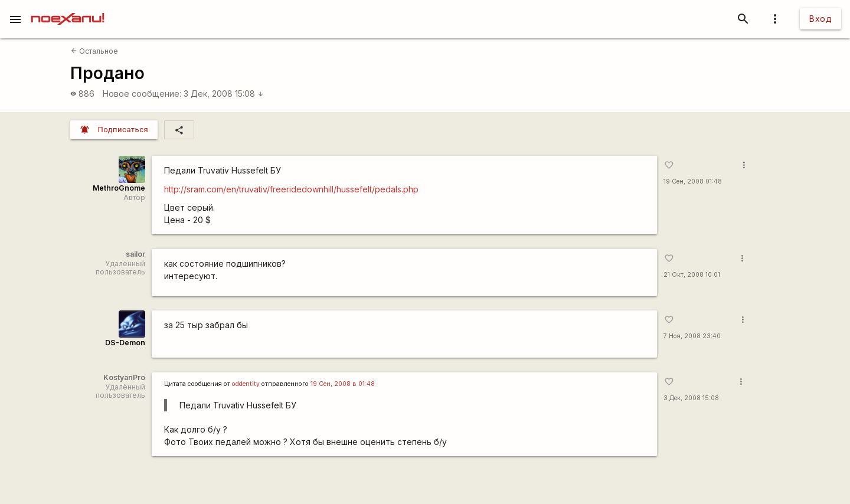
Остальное (94, 51)
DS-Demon (125, 343)
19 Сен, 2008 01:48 (693, 181)
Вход (820, 19)
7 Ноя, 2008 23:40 (692, 336)
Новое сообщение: (142, 94)
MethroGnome (119, 188)
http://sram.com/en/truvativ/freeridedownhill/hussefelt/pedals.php (291, 189)
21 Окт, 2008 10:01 (692, 275)
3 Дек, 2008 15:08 (224, 94)
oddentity (246, 384)
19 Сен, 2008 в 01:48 (343, 384)
